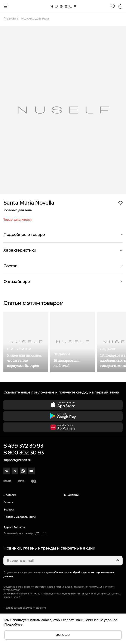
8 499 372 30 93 (23, 446)
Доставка (10, 495)
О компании (72, 495)
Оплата (8, 502)
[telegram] (15, 471)
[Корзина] (120, 6)
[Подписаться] (117, 561)
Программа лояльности (19, 517)
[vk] (7, 471)
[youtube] (31, 471)
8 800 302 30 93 (24, 453)
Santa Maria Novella (29, 203)
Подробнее (13, 624)
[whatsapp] (23, 471)
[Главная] (63, 6)
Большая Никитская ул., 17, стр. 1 (25, 533)
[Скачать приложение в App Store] (63, 405)
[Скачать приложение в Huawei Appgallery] (63, 427)
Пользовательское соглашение (25, 608)
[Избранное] (113, 6)
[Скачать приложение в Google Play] (63, 416)
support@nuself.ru (17, 460)
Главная (10, 18)
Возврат (9, 510)
